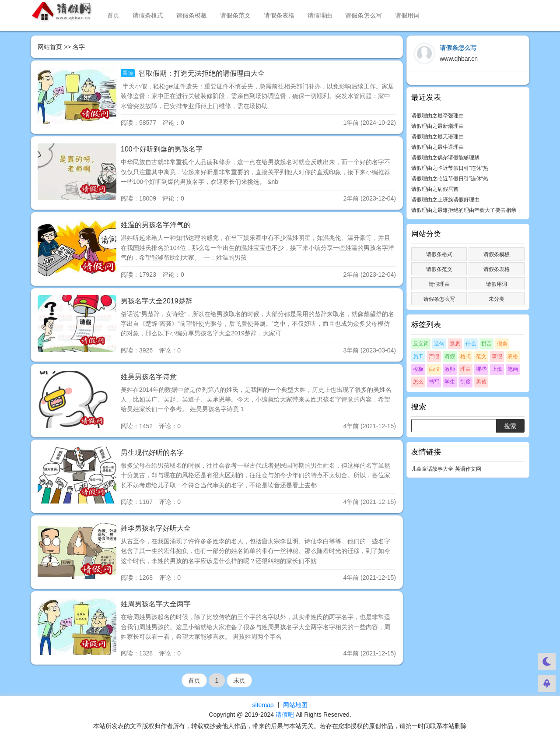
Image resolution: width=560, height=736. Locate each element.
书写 (434, 382)
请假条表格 (279, 15)
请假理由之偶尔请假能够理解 (445, 158)
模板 (418, 369)
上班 (497, 369)
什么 (471, 344)
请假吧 (285, 715)
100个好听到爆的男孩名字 (162, 149)
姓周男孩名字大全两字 (156, 604)
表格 (513, 356)
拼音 (486, 344)
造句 (439, 344)
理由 (465, 369)
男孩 (481, 382)
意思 (455, 344)
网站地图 (295, 705)
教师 (450, 369)
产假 (434, 356)
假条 (502, 344)
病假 (434, 369)
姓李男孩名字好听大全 (156, 528)
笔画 (513, 369)
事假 (497, 356)
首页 (113, 15)
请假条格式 (148, 15)
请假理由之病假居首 (435, 189)
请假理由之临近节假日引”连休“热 (450, 168)
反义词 (421, 344)
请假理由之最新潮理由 (437, 126)
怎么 (418, 382)
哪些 (481, 369)
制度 (465, 382)
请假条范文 (235, 15)
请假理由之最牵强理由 (437, 116)
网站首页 (50, 47)
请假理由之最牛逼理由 (437, 147)
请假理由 (320, 15)
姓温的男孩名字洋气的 (156, 225)
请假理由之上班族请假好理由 (445, 200)
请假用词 (407, 15)
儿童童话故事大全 (432, 469)
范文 (481, 356)
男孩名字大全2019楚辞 (157, 301)
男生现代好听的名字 (152, 453)
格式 (465, 356)
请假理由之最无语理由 (437, 137)
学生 (450, 382)
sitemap (263, 705)
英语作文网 (468, 469)
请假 (450, 356)
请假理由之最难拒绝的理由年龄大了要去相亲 (464, 210)
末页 (239, 680)
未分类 (497, 299)
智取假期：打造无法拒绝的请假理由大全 (200, 73)
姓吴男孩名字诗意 (149, 377)
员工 (418, 356)
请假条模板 (192, 15)
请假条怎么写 (364, 15)
